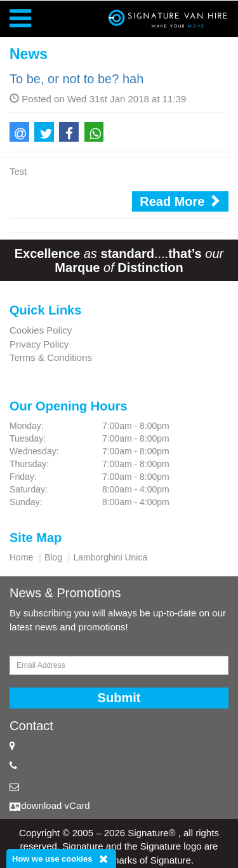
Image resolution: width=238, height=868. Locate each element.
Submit (119, 698)
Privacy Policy (39, 344)
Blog (53, 557)
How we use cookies (52, 859)
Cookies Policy (41, 330)
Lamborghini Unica (110, 557)
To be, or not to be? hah (76, 79)
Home (21, 557)
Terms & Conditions (51, 357)
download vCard (55, 805)
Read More (180, 201)
